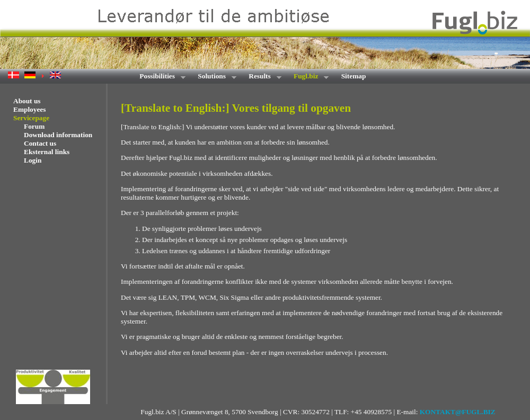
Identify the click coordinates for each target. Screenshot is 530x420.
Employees (29, 109)
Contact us (40, 143)
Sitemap (354, 76)
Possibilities (159, 77)
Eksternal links (47, 152)
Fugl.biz (308, 77)
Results (262, 77)
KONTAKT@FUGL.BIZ (458, 412)
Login (33, 160)
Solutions (214, 77)
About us (27, 101)
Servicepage (31, 118)
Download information (58, 135)
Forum (34, 126)
